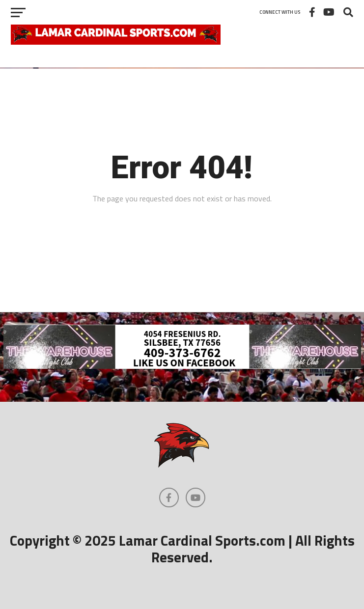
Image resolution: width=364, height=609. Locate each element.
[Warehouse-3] (182, 366)
